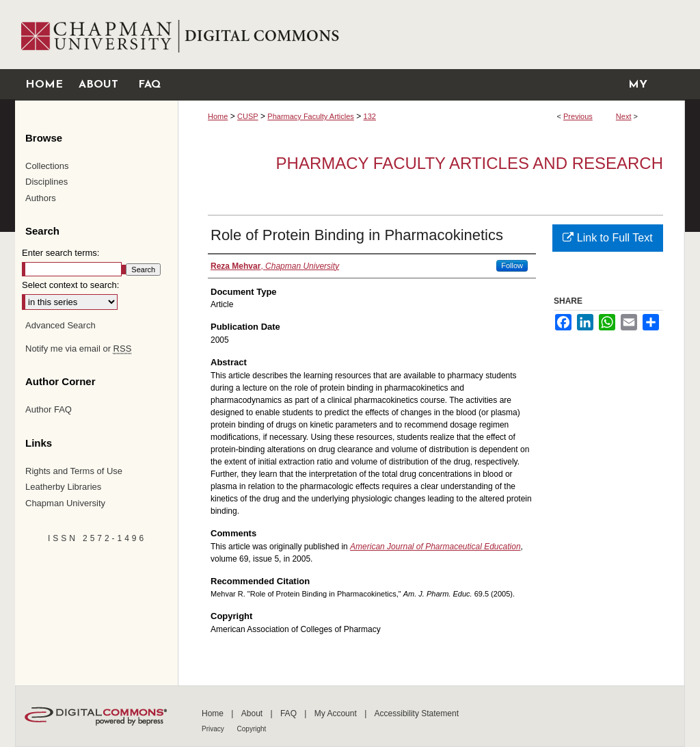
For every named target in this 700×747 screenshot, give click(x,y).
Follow (512, 265)
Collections (47, 166)
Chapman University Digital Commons (431, 35)
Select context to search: (70, 285)
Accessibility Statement (417, 713)
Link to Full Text (607, 238)
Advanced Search (60, 325)
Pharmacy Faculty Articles (311, 116)
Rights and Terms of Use (74, 471)
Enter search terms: (60, 253)
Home (218, 116)
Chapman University (65, 503)
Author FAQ (49, 409)
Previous (578, 116)
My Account (337, 713)
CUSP (248, 116)
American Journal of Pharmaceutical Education (435, 547)
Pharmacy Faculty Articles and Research (470, 163)
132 (370, 116)
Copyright (252, 729)
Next (624, 116)
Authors (41, 198)
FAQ (290, 713)
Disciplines (46, 182)
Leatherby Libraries (63, 487)
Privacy (214, 729)
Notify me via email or (78, 349)
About (253, 713)
